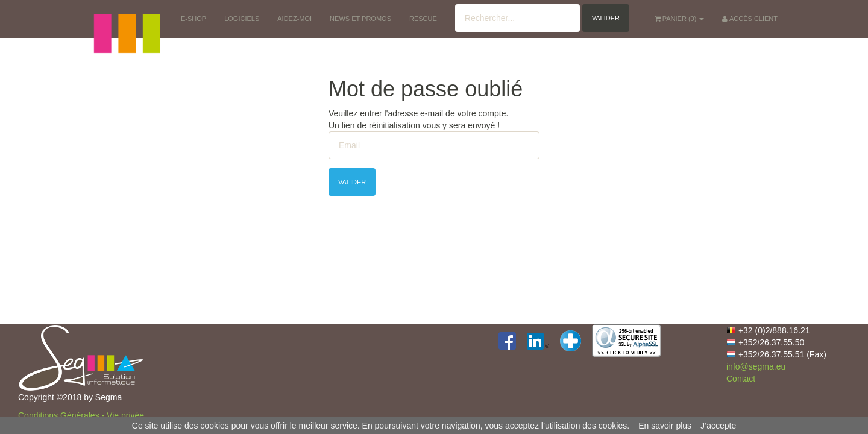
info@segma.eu (756, 366)
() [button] (680, 19)
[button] (127, 18)
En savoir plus (665, 426)
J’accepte (718, 426)
